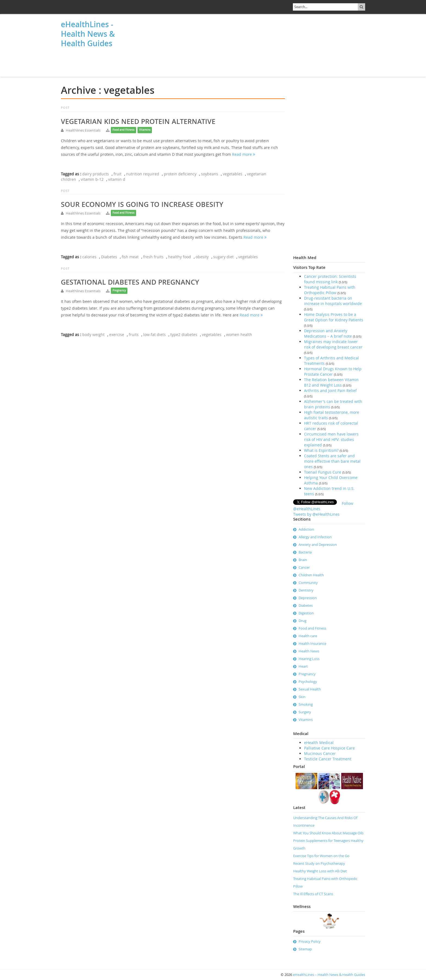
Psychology (308, 682)
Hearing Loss (309, 659)
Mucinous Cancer (320, 753)
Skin (302, 697)
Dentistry (306, 590)
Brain (303, 560)
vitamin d (117, 179)
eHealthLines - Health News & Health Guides (88, 34)
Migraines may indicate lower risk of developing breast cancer (333, 344)
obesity (202, 257)
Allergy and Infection (315, 537)
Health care (308, 636)
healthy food (180, 257)
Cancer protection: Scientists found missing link (330, 279)
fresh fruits (153, 257)
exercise (117, 335)
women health (239, 335)
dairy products (96, 174)
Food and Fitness (123, 130)
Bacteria (305, 552)
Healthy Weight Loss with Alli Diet (320, 871)
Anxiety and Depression (318, 545)
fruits (134, 335)
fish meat (130, 257)
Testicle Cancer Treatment (328, 759)
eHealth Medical (319, 743)
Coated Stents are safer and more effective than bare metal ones (332, 461)
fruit (118, 174)
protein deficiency (180, 174)
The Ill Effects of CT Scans (313, 894)
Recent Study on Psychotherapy (319, 863)
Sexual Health (310, 689)
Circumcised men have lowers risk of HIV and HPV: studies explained (331, 439)
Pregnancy (119, 290)
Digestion (306, 613)
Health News (309, 651)
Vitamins (145, 130)
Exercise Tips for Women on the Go (321, 856)
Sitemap (305, 949)
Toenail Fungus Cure (323, 472)
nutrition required (143, 174)
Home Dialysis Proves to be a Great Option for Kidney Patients (334, 317)
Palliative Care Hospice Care (329, 748)
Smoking (306, 704)
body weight (93, 335)
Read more (244, 154)
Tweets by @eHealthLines (316, 514)
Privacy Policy (310, 941)
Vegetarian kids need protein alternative (138, 122)
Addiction (306, 529)
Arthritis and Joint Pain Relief (330, 391)
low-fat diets (154, 335)
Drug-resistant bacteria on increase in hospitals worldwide (333, 301)
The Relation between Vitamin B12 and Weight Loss (331, 382)
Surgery (305, 712)
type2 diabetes (184, 335)
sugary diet (223, 257)
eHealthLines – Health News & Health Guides (329, 975)
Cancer (304, 567)
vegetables (233, 174)
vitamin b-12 (92, 179)
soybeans (210, 174)
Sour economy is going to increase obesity (142, 204)
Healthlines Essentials (83, 130)
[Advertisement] (88, 63)
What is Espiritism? (321, 450)
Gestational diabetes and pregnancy (130, 282)
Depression (308, 598)
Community (308, 583)
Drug (303, 621)
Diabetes (109, 257)
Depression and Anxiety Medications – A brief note (328, 333)
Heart (303, 666)
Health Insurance (312, 643)
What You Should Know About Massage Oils (328, 833)
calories (89, 257)
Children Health (311, 575)
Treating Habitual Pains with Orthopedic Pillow (330, 290)
